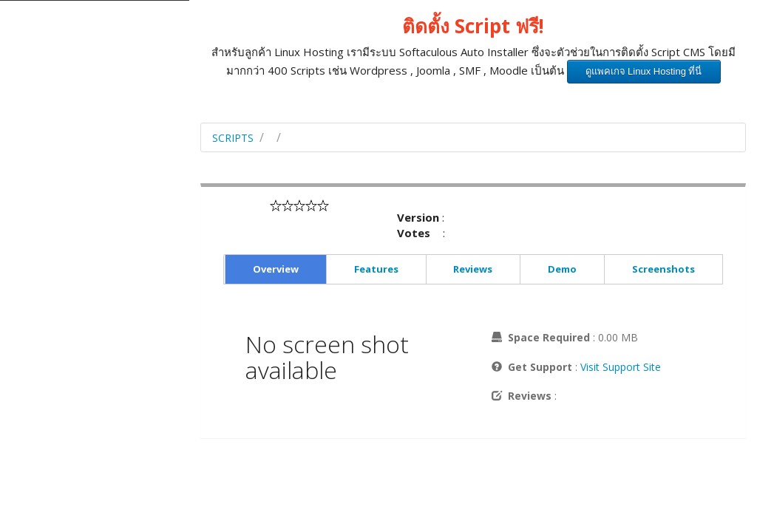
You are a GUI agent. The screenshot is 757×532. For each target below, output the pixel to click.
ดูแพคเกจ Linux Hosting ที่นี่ (644, 71)
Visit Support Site (621, 367)
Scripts (233, 138)
